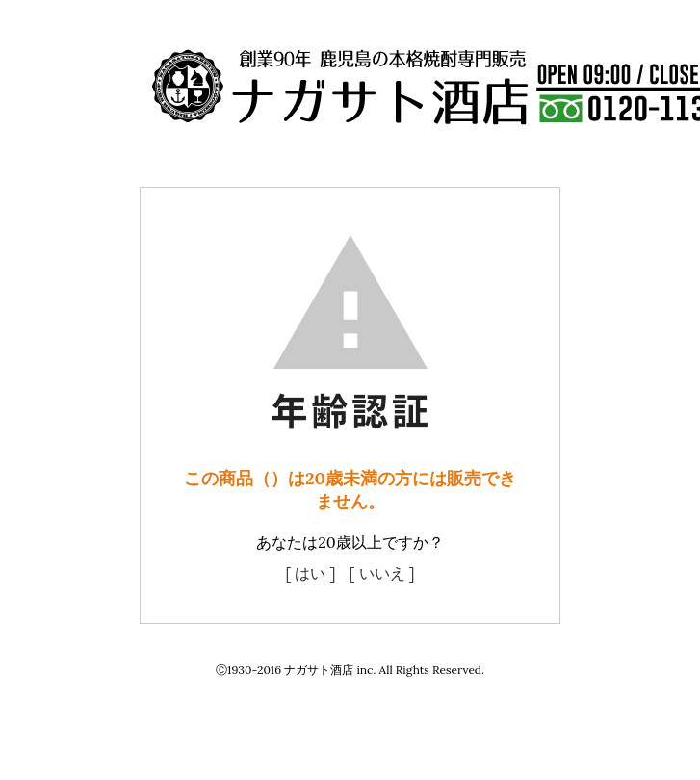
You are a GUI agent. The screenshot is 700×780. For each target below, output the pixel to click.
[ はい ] (310, 573)
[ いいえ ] (382, 573)
